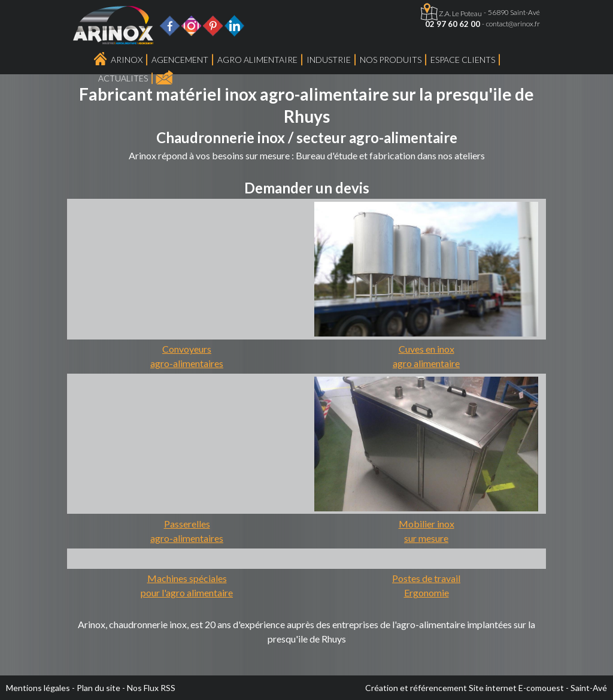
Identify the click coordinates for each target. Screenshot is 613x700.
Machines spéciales (187, 578)
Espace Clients (463, 60)
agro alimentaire (426, 363)
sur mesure (426, 538)
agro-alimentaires (187, 363)
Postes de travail (426, 578)
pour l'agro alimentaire (187, 593)
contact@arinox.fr (513, 24)
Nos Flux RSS (151, 688)
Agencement (180, 60)
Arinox (127, 60)
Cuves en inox (427, 349)
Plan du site (98, 688)
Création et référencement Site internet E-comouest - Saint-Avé (486, 688)
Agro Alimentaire (257, 60)
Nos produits (391, 60)
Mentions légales (38, 688)
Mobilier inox (427, 524)
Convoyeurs (187, 349)
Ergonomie (427, 593)
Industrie (329, 60)
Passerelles (187, 524)
